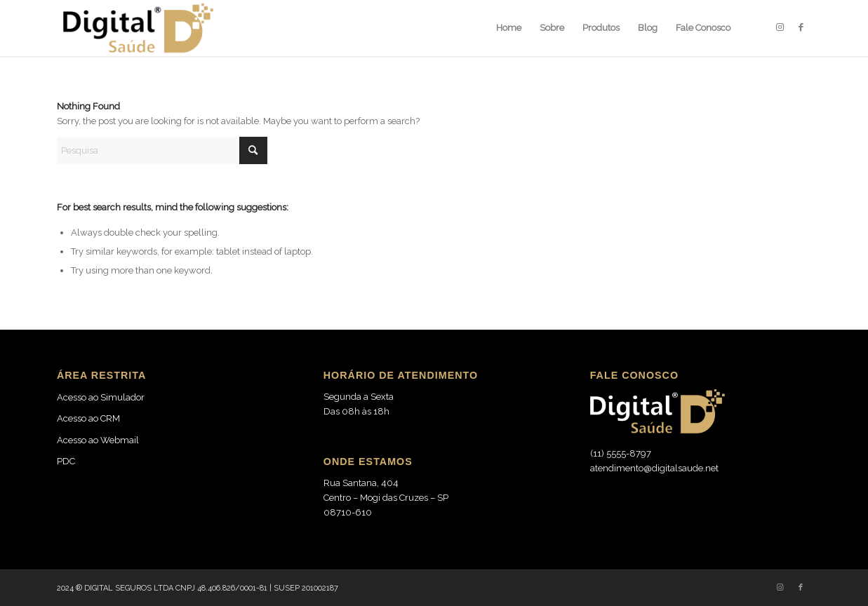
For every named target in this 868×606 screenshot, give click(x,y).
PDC (66, 461)
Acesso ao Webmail (98, 440)
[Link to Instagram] (780, 27)
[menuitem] (509, 28)
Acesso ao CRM (88, 418)
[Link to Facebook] (801, 27)
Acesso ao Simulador (101, 397)
